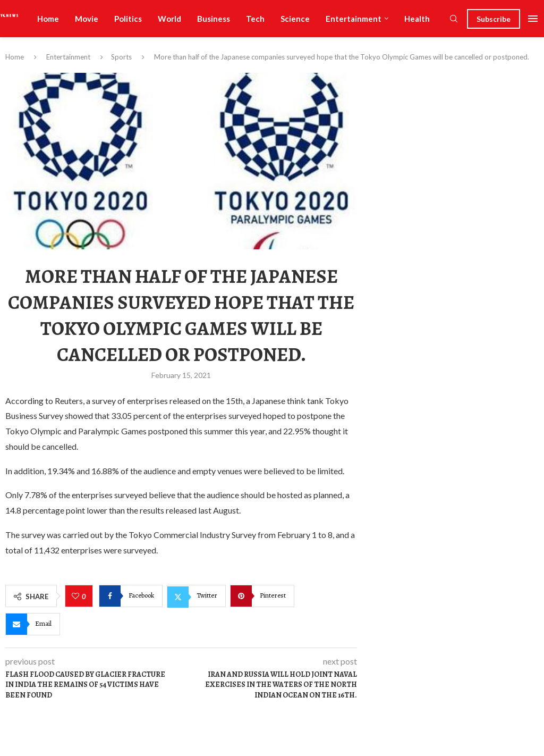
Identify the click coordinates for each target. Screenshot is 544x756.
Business (214, 19)
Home (48, 19)
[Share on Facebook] (131, 596)
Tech (255, 19)
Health (417, 19)
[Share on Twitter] (196, 596)
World (169, 19)
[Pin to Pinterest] (262, 596)
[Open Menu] (533, 19)
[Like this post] (77, 597)
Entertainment (354, 19)
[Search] (454, 19)
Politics (128, 19)
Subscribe (494, 19)
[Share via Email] (33, 624)
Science (295, 19)
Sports (121, 57)
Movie (87, 19)
